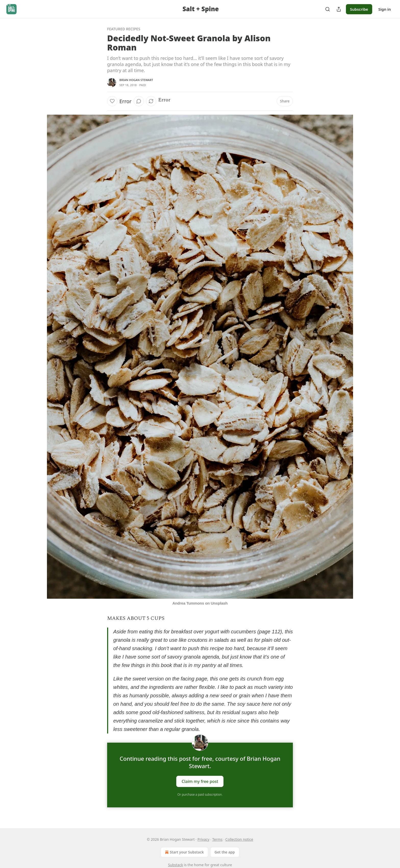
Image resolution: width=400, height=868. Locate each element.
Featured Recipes (124, 29)
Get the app (225, 852)
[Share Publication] (339, 9)
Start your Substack (184, 852)
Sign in (385, 9)
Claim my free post (200, 781)
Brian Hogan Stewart (136, 80)
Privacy (203, 839)
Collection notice (239, 839)
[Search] (328, 9)
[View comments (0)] (139, 101)
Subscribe (359, 9)
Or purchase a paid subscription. (200, 794)
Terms (217, 839)
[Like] (112, 101)
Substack (176, 865)
